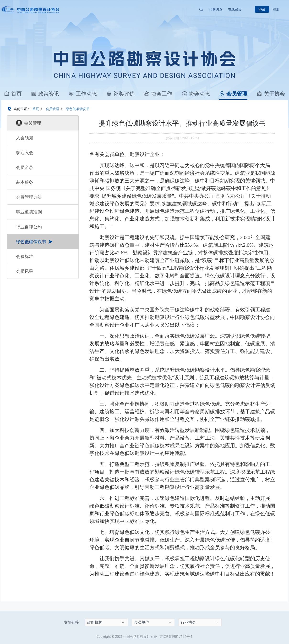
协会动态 (196, 94)
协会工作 (158, 94)
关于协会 (271, 94)
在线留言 (235, 9)
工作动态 (83, 94)
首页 (13, 94)
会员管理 (233, 94)
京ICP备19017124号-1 (176, 637)
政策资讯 (45, 94)
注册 (276, 9)
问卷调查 (216, 9)
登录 (262, 10)
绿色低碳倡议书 (77, 109)
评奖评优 (120, 94)
